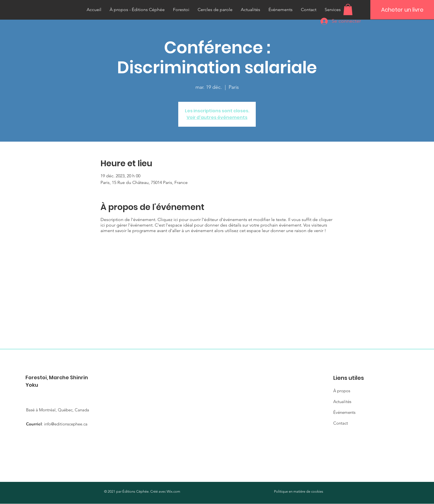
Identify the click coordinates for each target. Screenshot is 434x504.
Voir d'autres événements (217, 117)
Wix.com (173, 491)
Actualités (342, 402)
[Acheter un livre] (402, 10)
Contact (341, 423)
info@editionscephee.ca (66, 424)
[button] (348, 10)
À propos (342, 391)
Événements (344, 412)
